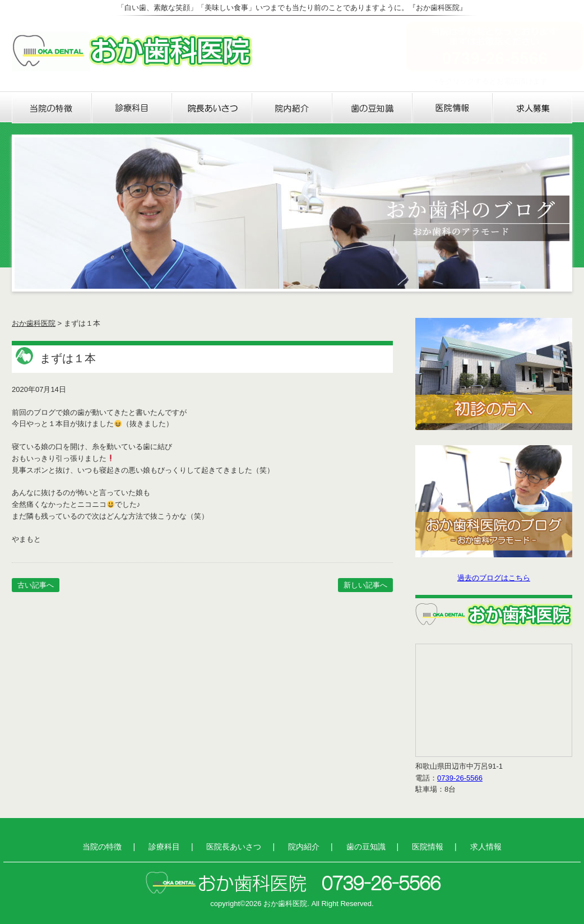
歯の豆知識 (372, 108)
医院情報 (453, 108)
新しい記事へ (365, 585)
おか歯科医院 (34, 323)
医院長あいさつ (212, 108)
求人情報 (532, 108)
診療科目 (132, 108)
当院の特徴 (52, 108)
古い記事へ (36, 585)
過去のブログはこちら (494, 578)
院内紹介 (292, 108)
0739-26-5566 (460, 778)
